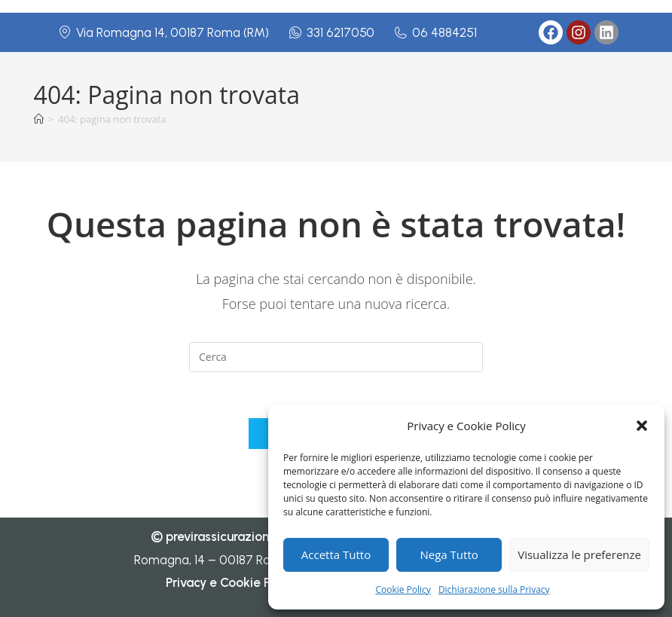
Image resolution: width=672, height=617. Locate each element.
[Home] (39, 119)
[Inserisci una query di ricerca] (336, 357)
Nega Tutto (449, 554)
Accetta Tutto (336, 554)
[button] (642, 426)
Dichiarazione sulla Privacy (494, 590)
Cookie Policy (403, 590)
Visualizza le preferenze (579, 554)
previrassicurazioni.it (225, 536)
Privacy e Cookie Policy (231, 582)
